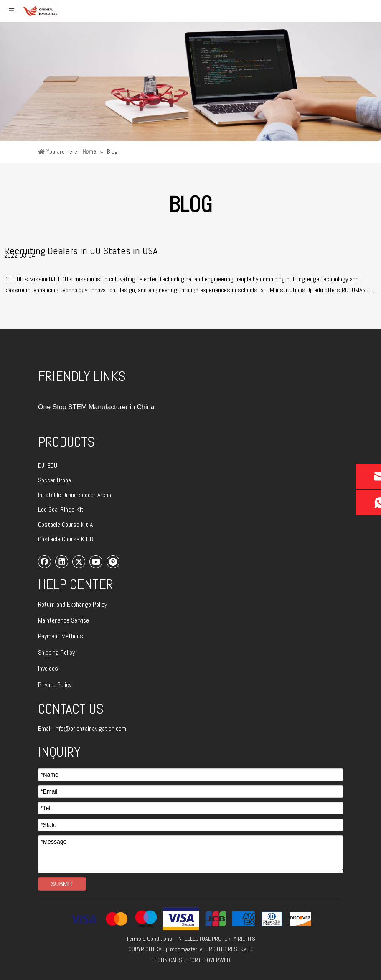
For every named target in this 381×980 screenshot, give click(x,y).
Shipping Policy (56, 652)
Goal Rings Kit (66, 509)
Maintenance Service (63, 620)
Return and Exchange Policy (72, 604)
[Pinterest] (113, 561)
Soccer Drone (55, 480)
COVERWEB (217, 960)
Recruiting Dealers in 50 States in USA (81, 251)
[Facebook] (45, 561)
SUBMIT (62, 884)
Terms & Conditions (149, 939)
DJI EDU (48, 466)
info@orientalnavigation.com (90, 729)
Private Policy (55, 685)
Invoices (48, 668)
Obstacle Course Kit (64, 524)
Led (43, 509)
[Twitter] (79, 561)
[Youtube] (96, 561)
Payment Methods (61, 636)
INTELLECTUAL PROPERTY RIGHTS (216, 939)
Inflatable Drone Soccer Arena (75, 495)
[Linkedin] (62, 561)
